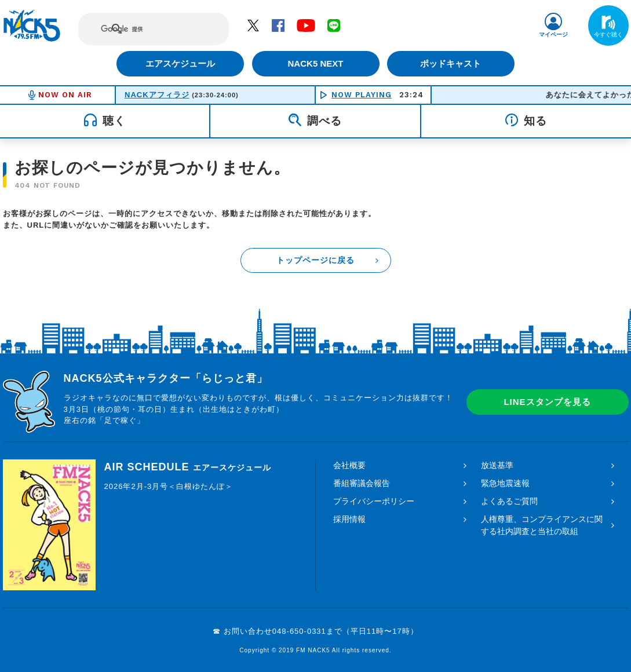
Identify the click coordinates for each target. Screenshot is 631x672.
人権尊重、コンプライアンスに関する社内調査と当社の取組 (542, 525)
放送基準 (497, 465)
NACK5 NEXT (315, 63)
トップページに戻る (315, 260)
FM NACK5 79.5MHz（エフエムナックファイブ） (32, 25)
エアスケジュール (180, 63)
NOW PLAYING (362, 95)
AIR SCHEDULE (188, 467)
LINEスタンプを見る (547, 402)
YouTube (306, 25)
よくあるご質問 (509, 501)
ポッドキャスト (452, 63)
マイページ (553, 34)
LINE (334, 25)
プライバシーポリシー (374, 501)
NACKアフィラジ (157, 95)
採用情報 (349, 519)
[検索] (143, 29)
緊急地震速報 (505, 483)
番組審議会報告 (362, 483)
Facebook (278, 25)
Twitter (253, 25)
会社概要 (349, 465)
